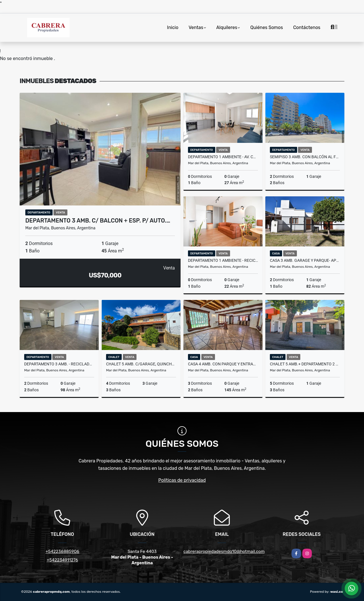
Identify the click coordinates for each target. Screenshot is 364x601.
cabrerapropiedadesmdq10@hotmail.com (224, 551)
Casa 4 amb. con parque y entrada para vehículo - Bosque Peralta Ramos (223, 364)
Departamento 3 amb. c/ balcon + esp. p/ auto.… (98, 221)
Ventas (196, 27)
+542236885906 (62, 551)
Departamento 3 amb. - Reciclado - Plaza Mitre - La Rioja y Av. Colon (59, 364)
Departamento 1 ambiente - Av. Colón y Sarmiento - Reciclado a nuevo (223, 157)
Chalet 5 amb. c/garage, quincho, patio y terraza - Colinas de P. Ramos (141, 364)
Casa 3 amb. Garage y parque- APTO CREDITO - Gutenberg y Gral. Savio (305, 260)
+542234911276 (62, 560)
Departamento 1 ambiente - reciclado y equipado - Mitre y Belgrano (223, 260)
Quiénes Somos (267, 27)
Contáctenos (307, 27)
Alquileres (227, 27)
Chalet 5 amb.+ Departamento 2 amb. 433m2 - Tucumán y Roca (305, 364)
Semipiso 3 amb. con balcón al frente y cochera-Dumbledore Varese (305, 157)
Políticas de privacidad (182, 480)
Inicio (173, 27)
